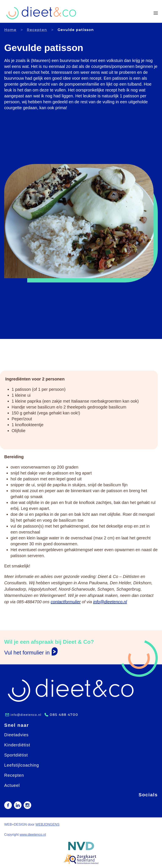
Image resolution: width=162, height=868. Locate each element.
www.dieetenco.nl (33, 835)
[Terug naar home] (41, 13)
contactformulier (66, 602)
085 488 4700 (64, 715)
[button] (156, 13)
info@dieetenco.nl (110, 602)
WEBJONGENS (47, 824)
